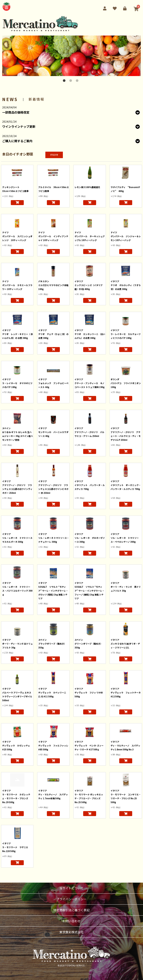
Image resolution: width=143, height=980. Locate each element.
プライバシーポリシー (71, 899)
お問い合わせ (71, 921)
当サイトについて (71, 888)
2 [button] (71, 81)
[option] (71, 56)
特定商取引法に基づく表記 (71, 910)
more (54, 154)
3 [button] (78, 81)
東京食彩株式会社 (71, 932)
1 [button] (65, 81)
